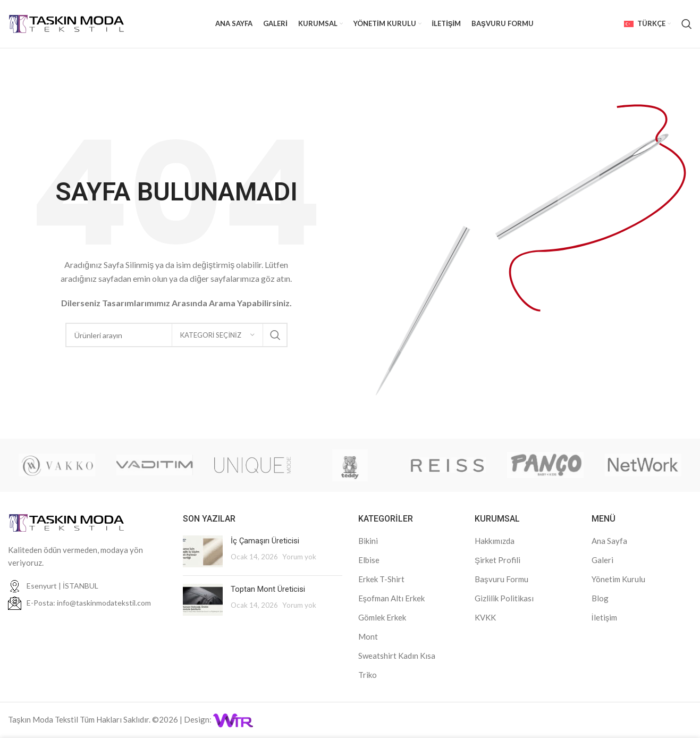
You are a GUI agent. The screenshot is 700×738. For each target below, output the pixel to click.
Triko (368, 675)
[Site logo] (66, 23)
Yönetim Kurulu (618, 579)
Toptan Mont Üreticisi (268, 589)
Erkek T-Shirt (381, 579)
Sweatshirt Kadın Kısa (397, 656)
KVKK (485, 617)
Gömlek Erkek (382, 617)
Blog (600, 598)
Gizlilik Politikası (504, 598)
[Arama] (687, 24)
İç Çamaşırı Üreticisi (265, 541)
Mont (368, 636)
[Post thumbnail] (203, 551)
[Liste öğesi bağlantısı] (87, 603)
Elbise (369, 560)
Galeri (602, 560)
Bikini (368, 541)
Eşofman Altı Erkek (392, 598)
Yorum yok (299, 557)
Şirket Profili (497, 560)
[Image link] (66, 522)
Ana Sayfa (609, 541)
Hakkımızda (495, 541)
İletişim (605, 617)
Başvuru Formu (501, 579)
